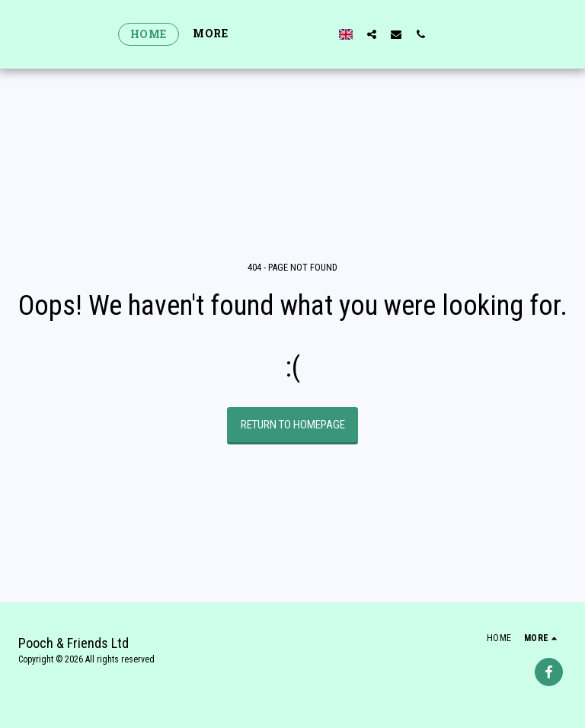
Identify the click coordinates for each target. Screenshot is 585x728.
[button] (399, 34)
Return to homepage (293, 425)
